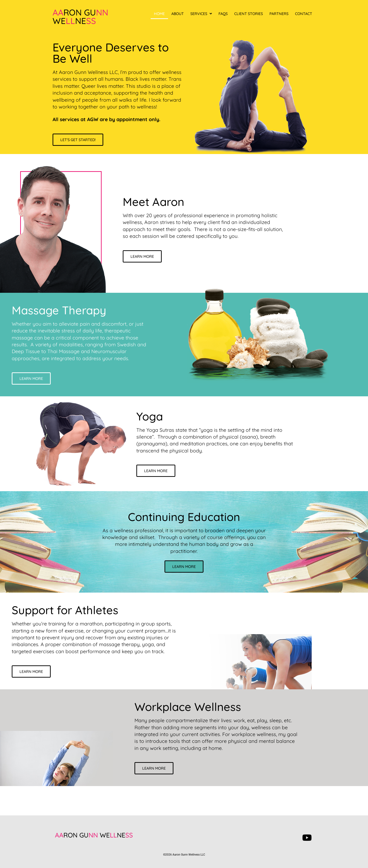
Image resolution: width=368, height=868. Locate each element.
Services (201, 14)
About (178, 14)
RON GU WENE (94, 835)
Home (159, 14)
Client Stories (249, 14)
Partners (279, 14)
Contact (304, 14)
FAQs (223, 14)
